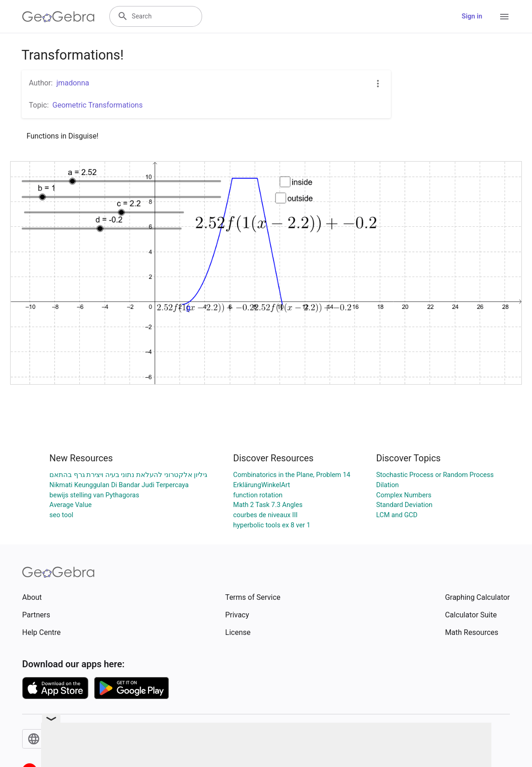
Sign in (472, 16)
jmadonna (73, 83)
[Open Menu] (504, 17)
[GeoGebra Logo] (58, 17)
